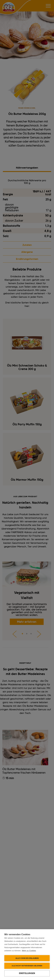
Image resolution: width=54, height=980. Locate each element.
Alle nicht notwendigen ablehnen (27, 966)
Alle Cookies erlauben (27, 958)
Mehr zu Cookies (29, 951)
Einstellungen (27, 973)
